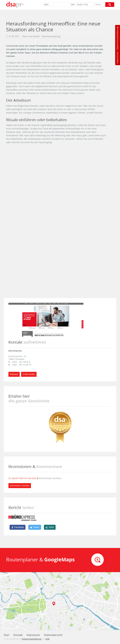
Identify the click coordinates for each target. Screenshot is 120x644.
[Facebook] (17, 527)
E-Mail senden (29, 374)
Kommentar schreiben (20, 486)
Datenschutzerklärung (117, 38)
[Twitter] (35, 527)
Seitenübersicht (53, 635)
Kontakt (18, 635)
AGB (47, 639)
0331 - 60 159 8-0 (21, 362)
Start (7, 635)
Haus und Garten (31, 36)
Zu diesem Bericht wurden (23, 478)
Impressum (117, 58)
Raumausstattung (51, 36)
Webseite (14, 374)
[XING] (50, 527)
